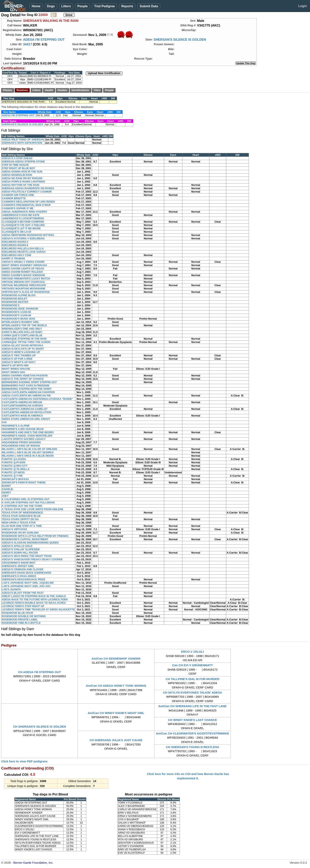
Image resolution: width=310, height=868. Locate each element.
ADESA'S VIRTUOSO (14, 529)
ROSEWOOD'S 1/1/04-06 (16, 312)
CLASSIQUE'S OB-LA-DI (17, 232)
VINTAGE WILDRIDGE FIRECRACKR (24, 285)
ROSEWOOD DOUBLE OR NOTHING (24, 616)
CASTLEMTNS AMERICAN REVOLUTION (26, 412)
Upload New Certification (104, 73)
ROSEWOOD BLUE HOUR (17, 613)
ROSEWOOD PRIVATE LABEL (20, 620)
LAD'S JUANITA (11, 589)
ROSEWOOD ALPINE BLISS (19, 295)
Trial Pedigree (104, 6)
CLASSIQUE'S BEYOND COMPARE (23, 222)
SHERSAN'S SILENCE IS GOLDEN (180, 40)
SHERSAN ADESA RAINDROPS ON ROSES (28, 188)
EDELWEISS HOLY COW (17, 255)
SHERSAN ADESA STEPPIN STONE (23, 162)
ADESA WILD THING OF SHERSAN (23, 140)
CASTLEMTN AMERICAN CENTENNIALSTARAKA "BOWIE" (37, 399)
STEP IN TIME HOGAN (15, 165)
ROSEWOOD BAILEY (15, 299)
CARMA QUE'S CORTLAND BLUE (22, 335)
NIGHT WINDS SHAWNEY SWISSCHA (24, 265)
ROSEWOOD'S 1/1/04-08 (16, 315)
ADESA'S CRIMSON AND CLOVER (23, 569)
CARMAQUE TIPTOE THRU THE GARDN (26, 342)
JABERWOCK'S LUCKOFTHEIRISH (23, 218)
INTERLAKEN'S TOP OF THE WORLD (24, 325)
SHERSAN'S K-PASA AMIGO (19, 576)
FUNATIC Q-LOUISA (14, 459)
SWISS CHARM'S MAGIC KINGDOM (23, 275)
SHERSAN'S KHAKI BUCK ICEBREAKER (26, 573)
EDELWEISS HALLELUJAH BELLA (23, 248)
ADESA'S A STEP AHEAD (17, 158)
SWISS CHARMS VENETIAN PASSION (25, 375)
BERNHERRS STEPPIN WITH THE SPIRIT (27, 389)
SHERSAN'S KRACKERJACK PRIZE (23, 579)
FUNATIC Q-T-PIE (12, 476)
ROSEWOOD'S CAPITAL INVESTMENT (25, 539)
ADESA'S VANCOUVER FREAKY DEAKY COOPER (32, 559)
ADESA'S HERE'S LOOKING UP (21, 352)
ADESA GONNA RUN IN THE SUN (22, 172)
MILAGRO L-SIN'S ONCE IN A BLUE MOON (28, 456)
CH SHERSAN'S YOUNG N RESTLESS (192, 747)
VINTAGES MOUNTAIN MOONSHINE (24, 289)
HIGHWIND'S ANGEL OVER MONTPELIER (27, 436)
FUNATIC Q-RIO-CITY (15, 466)
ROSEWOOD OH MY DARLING (20, 533)
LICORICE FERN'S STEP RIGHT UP (23, 606)
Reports (127, 6)
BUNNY (6, 486)
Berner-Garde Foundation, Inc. (33, 863)
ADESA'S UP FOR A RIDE (17, 359)
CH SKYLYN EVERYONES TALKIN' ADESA (192, 692)
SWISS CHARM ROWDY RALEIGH (22, 272)
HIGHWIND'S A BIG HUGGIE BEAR (23, 429)
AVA (4, 422)
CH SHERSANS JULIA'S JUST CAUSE (116, 740)
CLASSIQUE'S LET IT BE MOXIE (21, 228)
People (83, 6)
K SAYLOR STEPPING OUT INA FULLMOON (28, 503)
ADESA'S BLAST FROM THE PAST (23, 593)
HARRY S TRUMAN (13, 258)
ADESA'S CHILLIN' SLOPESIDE (21, 549)
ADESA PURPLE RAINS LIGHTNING (23, 182)
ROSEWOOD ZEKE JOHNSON (20, 309)
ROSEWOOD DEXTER (15, 302)
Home (36, 6)
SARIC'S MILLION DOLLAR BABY (22, 332)
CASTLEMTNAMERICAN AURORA (22, 406)
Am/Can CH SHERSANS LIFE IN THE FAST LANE (192, 706)
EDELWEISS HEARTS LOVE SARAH (24, 252)
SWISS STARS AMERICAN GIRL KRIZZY (26, 419)
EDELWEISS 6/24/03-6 (15, 245)
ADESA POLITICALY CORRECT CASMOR (27, 192)
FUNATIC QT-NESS (13, 472)
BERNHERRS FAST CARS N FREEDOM (25, 386)
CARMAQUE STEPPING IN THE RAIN (24, 339)
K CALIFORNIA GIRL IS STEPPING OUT (26, 499)
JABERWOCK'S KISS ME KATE (21, 215)
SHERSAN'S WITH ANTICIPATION (22, 143)
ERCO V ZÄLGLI (192, 652)
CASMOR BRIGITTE (14, 198)
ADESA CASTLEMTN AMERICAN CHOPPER (28, 392)
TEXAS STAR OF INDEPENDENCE (22, 513)
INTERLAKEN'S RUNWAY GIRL (20, 322)
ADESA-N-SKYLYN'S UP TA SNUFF (23, 349)
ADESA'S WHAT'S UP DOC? (19, 362)
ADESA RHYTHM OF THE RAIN (21, 185)
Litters (66, 6)
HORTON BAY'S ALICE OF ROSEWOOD (26, 292)
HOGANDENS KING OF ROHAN (21, 446)
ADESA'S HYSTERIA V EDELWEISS (23, 238)
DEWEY (6, 493)
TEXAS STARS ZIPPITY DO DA (20, 519)
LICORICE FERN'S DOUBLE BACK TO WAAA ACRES (34, 603)
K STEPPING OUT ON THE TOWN (22, 506)
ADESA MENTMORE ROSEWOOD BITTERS (28, 235)
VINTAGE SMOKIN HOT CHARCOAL (23, 282)
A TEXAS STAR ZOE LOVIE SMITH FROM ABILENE (33, 509)
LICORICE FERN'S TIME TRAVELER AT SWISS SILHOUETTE (38, 610)
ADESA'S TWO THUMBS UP (19, 355)
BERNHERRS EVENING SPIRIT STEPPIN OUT (29, 382)
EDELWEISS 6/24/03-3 (15, 242)
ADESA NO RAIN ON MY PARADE (22, 178)
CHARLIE (7, 489)
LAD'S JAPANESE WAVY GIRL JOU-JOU (26, 586)
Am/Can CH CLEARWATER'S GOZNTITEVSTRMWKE (192, 733)
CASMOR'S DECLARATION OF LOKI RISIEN (28, 202)
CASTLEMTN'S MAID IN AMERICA (22, 416)
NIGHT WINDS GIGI (13, 372)
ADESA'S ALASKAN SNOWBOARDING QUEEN (30, 543)
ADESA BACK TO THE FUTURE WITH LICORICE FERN (35, 599)
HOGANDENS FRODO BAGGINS (21, 442)
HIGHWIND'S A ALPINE (16, 426)
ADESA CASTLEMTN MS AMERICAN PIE (26, 396)
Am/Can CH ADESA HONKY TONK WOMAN (116, 686)
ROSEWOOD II (11, 305)
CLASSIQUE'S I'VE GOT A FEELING (23, 225)
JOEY (5, 496)
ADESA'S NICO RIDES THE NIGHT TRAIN (27, 556)
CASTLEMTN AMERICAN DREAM (22, 402)
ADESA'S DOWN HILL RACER (20, 553)
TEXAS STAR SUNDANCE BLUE (21, 516)
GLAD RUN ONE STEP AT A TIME (22, 526)
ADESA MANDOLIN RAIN (17, 175)
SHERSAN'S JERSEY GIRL (18, 566)
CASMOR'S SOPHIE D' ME (18, 208)
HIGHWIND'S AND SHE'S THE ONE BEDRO (28, 432)
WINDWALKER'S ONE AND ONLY (22, 329)
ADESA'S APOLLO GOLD (17, 546)
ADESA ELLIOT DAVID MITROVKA (23, 345)
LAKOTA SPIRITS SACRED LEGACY (24, 439)
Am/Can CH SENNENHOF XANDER (116, 658)
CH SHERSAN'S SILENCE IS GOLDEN (40, 727)
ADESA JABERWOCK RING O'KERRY (25, 212)
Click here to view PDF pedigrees (24, 761)
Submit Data (149, 6)
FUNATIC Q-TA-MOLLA (16, 469)
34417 (28, 44)
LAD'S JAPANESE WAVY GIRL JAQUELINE (28, 583)
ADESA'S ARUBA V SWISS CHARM (23, 262)
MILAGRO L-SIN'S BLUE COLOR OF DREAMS (29, 449)
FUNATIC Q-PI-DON (14, 462)
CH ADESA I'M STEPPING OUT (39, 672)
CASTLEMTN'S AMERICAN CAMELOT (25, 409)
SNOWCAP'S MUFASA (15, 479)
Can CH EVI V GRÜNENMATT (192, 665)
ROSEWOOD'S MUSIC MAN (18, 319)
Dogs (51, 6)
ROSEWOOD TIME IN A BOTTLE (21, 623)
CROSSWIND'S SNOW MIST (19, 563)
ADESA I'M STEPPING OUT (44, 40)
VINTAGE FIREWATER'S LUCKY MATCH (26, 279)
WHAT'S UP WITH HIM (15, 365)
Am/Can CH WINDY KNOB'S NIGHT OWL (116, 713)
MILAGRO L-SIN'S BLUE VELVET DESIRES (28, 452)
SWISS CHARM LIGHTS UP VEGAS (23, 269)
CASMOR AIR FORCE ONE (18, 195)
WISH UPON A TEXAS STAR (19, 523)
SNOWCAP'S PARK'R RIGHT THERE (24, 482)
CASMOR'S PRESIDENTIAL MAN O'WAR (26, 205)
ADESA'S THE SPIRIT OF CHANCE (23, 379)
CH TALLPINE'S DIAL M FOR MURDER (193, 679)
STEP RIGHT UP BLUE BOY (18, 168)
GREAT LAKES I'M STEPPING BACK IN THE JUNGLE (34, 596)
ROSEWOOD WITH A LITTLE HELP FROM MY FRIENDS (35, 536)
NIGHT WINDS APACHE (16, 369)
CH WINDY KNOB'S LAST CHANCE (193, 720)
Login (303, 6)
